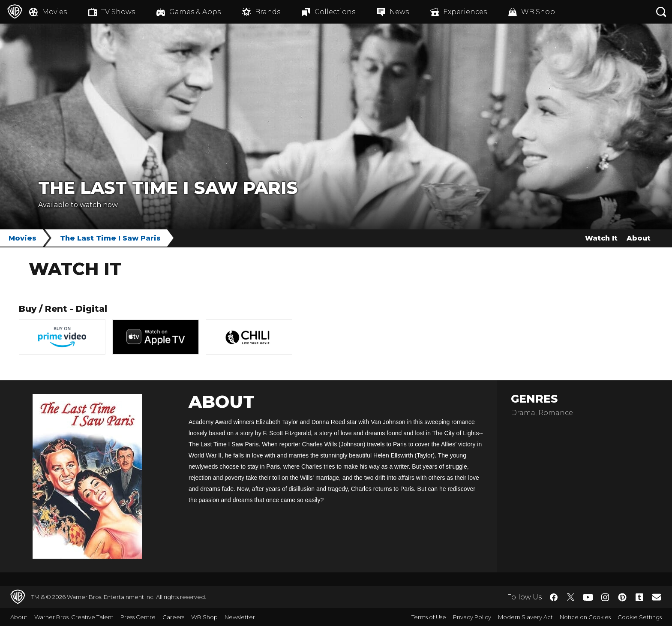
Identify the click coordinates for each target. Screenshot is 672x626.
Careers (173, 617)
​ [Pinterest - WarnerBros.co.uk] (622, 597)
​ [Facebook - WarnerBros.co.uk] (554, 597)
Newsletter (240, 617)
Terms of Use (429, 617)
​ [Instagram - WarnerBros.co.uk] (605, 597)
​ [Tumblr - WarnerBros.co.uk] (639, 597)
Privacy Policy (472, 617)
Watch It (601, 238)
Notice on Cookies (585, 617)
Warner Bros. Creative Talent (74, 617)
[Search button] (661, 12)
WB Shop (204, 617)
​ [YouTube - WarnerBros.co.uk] (588, 597)
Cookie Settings (640, 617)
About (639, 238)
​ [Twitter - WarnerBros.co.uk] (571, 597)
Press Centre (138, 617)
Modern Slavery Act (525, 617)
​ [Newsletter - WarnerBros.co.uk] (657, 597)
